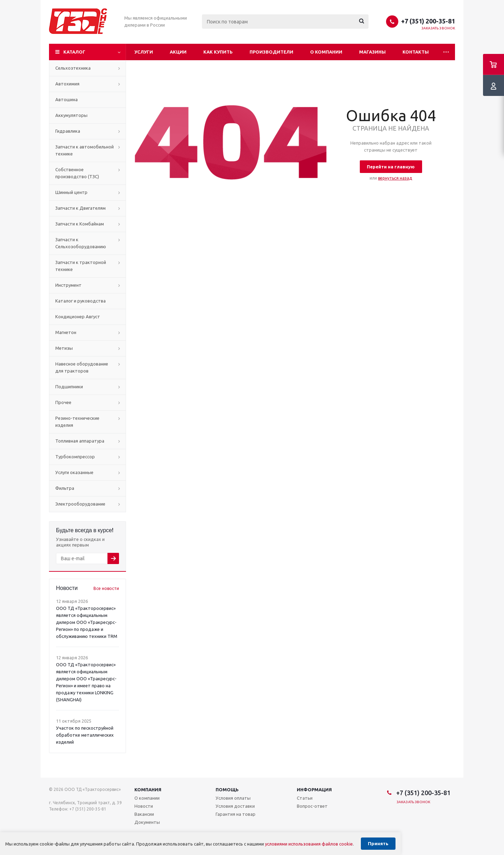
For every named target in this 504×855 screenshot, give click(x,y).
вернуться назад (395, 178)
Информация (314, 790)
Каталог (74, 52)
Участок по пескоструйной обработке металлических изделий (85, 735)
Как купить (218, 52)
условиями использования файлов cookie (309, 844)
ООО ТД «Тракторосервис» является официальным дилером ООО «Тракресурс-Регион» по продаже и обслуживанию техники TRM (87, 622)
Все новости (106, 588)
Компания (148, 790)
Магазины (372, 52)
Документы (147, 822)
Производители (271, 52)
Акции (178, 52)
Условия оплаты (233, 798)
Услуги (144, 52)
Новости (144, 806)
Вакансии (144, 814)
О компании (326, 52)
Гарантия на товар (236, 814)
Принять (378, 844)
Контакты (416, 52)
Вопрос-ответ (312, 806)
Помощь (227, 790)
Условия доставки (235, 806)
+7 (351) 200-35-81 (428, 21)
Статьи (305, 798)
